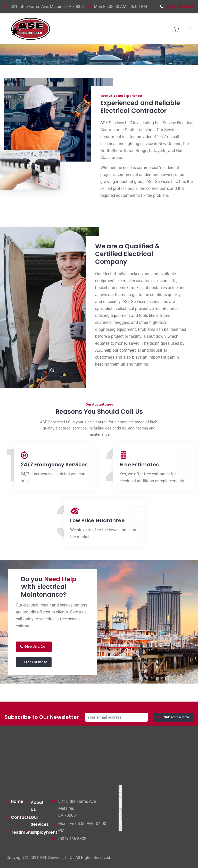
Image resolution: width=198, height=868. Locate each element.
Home (17, 801)
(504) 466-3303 (177, 7)
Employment (44, 832)
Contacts (21, 817)
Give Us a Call (34, 647)
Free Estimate (34, 662)
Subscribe (174, 717)
